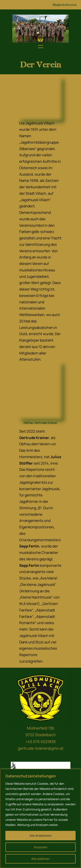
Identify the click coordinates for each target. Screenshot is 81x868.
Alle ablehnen (40, 859)
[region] (41, 29)
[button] (17, 29)
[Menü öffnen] (41, 47)
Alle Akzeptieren (41, 835)
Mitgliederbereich (64, 5)
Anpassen (40, 847)
